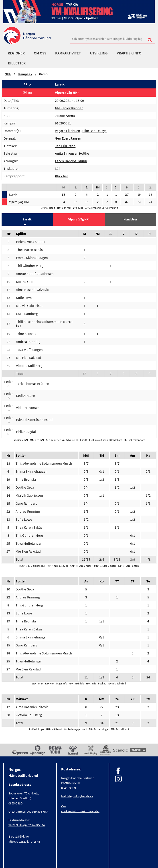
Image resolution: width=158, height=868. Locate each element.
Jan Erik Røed (65, 146)
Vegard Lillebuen (68, 131)
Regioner (16, 53)
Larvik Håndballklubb (71, 161)
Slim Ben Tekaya (94, 131)
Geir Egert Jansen (68, 138)
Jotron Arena (65, 116)
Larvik (60, 84)
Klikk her (62, 176)
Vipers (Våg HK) (67, 92)
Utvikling (99, 53)
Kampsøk (25, 74)
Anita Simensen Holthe (72, 153)
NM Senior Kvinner (69, 108)
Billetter (17, 63)
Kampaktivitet (68, 53)
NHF (8, 74)
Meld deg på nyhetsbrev (77, 796)
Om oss (40, 53)
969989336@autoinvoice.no (27, 825)
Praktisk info (129, 53)
